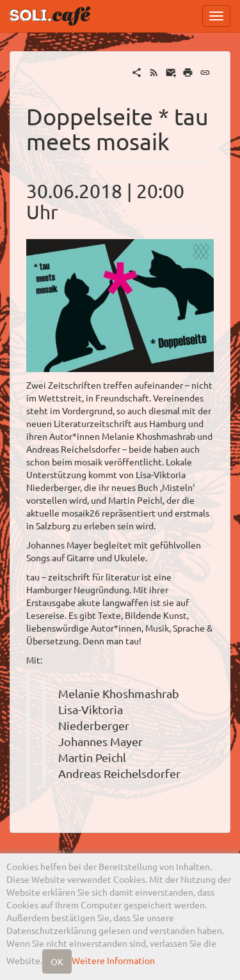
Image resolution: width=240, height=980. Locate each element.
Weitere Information (113, 960)
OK (57, 961)
